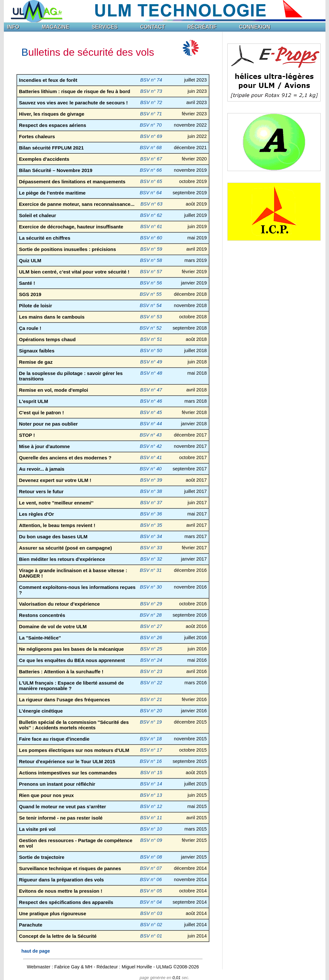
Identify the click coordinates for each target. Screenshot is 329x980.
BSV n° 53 (151, 317)
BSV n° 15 (151, 773)
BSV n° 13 (151, 795)
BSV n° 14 (151, 784)
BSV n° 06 (151, 879)
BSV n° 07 (151, 868)
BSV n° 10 (151, 829)
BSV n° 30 (151, 587)
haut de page (36, 951)
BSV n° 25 (151, 649)
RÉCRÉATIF (202, 27)
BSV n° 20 (151, 711)
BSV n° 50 (151, 351)
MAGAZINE (55, 27)
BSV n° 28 (151, 615)
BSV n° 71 (151, 114)
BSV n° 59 (151, 249)
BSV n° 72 (151, 102)
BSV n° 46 (151, 401)
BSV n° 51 (151, 339)
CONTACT (153, 27)
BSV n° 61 (151, 226)
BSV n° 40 (151, 469)
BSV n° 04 (151, 902)
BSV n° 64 (151, 193)
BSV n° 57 (151, 272)
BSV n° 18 (151, 739)
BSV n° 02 (151, 925)
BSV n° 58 (151, 260)
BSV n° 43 (151, 435)
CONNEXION (255, 27)
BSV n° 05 (151, 891)
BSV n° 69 (151, 136)
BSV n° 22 (151, 683)
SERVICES (105, 27)
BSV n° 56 (151, 283)
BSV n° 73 (151, 91)
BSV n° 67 (151, 159)
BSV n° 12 (151, 806)
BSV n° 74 (151, 80)
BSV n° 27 (151, 626)
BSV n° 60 (151, 238)
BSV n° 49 (151, 362)
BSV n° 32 (151, 559)
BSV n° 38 (151, 491)
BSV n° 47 (151, 390)
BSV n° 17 (151, 750)
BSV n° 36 (151, 514)
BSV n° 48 (151, 373)
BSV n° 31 (151, 570)
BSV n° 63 (151, 204)
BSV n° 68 (151, 148)
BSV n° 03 (151, 913)
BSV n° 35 (151, 525)
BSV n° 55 (151, 294)
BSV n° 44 (151, 424)
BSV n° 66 (151, 170)
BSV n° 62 (151, 215)
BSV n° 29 (151, 604)
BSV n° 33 (151, 548)
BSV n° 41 (151, 457)
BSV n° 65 (151, 181)
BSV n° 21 (151, 699)
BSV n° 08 (151, 857)
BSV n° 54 (151, 305)
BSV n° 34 (151, 536)
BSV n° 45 (151, 412)
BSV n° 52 (151, 328)
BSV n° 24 (151, 660)
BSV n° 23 (151, 671)
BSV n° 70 (151, 125)
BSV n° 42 (151, 446)
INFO (13, 27)
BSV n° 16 (151, 761)
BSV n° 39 (151, 480)
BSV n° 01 (151, 936)
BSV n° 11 (151, 818)
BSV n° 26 (151, 638)
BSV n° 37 (151, 503)
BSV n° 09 (151, 840)
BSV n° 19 (151, 722)
